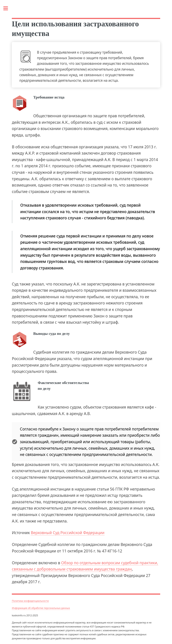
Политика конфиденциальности (30, 601)
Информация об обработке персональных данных (41, 608)
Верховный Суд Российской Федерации (68, 533)
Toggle (8, 8)
